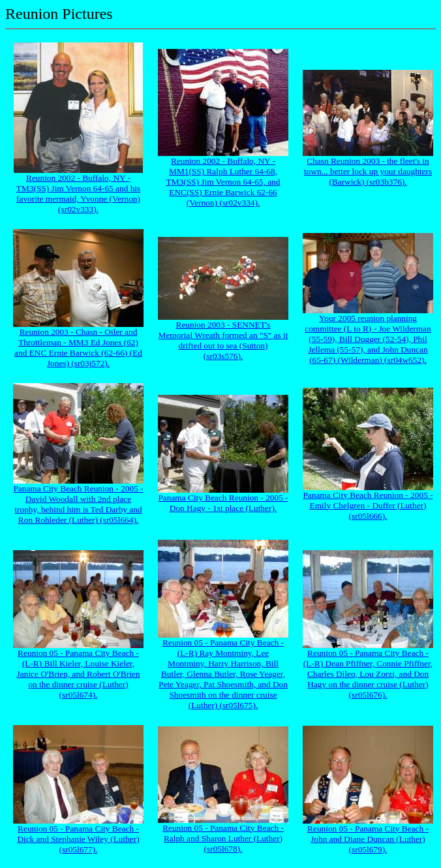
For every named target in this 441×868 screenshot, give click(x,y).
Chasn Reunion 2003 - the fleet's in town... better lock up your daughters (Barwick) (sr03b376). (368, 171)
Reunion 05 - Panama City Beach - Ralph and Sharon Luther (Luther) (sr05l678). (223, 838)
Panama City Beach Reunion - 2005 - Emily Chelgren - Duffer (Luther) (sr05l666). (368, 505)
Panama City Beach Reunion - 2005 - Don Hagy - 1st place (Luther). (223, 503)
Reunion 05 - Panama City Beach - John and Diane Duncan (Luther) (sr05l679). (368, 839)
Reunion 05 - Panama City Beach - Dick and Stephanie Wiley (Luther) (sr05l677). (78, 839)
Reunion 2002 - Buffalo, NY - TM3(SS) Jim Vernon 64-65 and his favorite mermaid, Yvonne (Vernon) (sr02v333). (78, 194)
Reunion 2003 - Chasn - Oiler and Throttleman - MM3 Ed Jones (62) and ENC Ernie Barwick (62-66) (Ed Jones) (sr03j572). (78, 348)
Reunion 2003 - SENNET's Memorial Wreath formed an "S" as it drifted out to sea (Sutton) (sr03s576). (223, 340)
